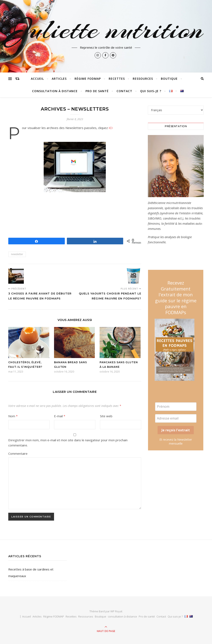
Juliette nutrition (106, 29)
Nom (13, 416)
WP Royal (116, 611)
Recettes (117, 79)
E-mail (60, 416)
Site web (106, 416)
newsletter (17, 254)
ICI (111, 128)
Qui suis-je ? (151, 91)
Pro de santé (97, 91)
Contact (124, 91)
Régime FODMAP (88, 79)
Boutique (169, 79)
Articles (59, 79)
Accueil (37, 79)
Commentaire (18, 453)
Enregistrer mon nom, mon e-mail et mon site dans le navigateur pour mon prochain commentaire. (68, 443)
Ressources (143, 79)
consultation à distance (55, 91)
